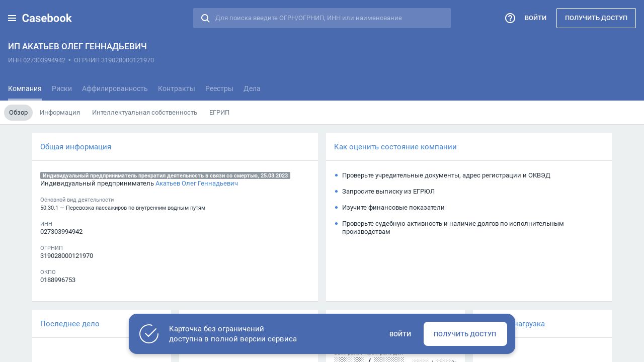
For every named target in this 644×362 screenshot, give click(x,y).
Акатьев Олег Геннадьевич (197, 183)
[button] (12, 18)
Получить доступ (596, 18)
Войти (536, 18)
